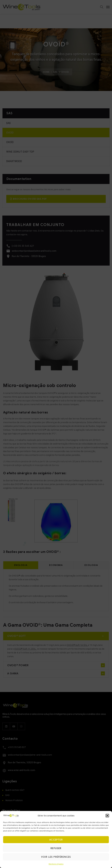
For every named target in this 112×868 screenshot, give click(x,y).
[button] (107, 816)
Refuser (56, 848)
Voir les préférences (56, 857)
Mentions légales (56, 864)
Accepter (56, 840)
